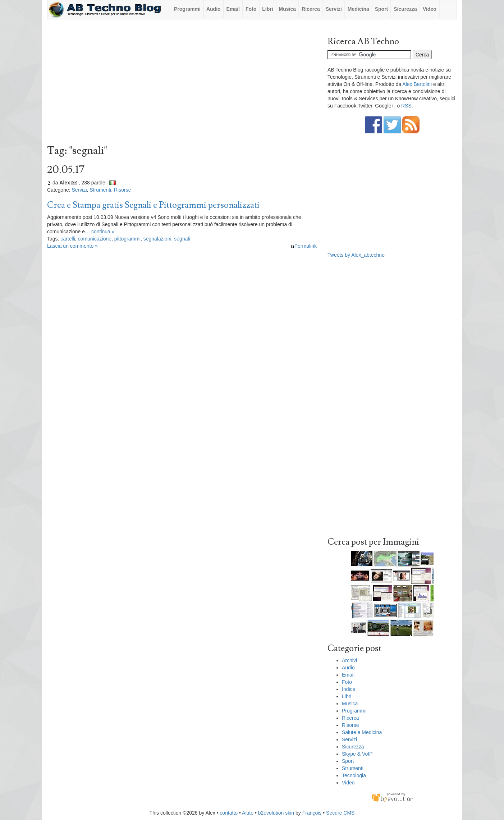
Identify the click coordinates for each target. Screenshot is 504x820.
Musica (287, 9)
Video (430, 9)
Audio (214, 9)
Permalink (304, 246)
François (312, 813)
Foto (251, 9)
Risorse (122, 190)
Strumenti (100, 190)
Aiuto (248, 813)
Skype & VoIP (357, 754)
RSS (406, 106)
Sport (382, 9)
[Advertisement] (182, 84)
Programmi (187, 9)
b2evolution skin (276, 813)
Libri (267, 9)
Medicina (358, 9)
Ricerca (311, 9)
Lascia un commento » (72, 246)
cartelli (68, 239)
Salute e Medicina (362, 732)
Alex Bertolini (417, 84)
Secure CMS (340, 813)
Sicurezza (405, 9)
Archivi (349, 660)
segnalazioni (157, 239)
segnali (182, 239)
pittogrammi (127, 239)
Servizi (334, 9)
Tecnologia (354, 775)
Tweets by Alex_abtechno (356, 255)
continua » (103, 232)
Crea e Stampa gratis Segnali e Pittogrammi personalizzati (153, 205)
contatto (229, 813)
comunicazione (95, 239)
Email (233, 9)
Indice (349, 689)
